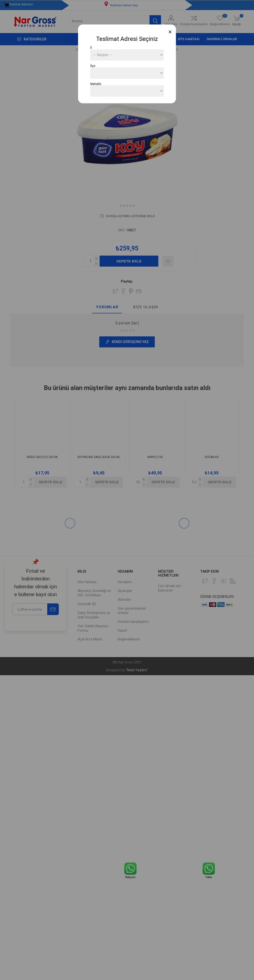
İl (91, 48)
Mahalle (96, 84)
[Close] (170, 32)
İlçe (93, 66)
